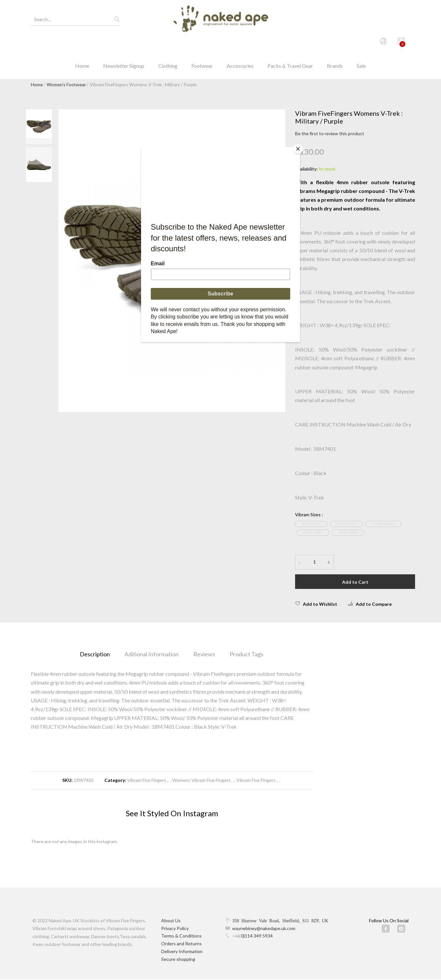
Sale (361, 44)
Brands (335, 44)
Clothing (168, 44)
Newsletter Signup (124, 44)
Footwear (202, 44)
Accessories (240, 44)
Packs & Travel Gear (290, 44)
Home (82, 44)
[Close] (298, 149)
